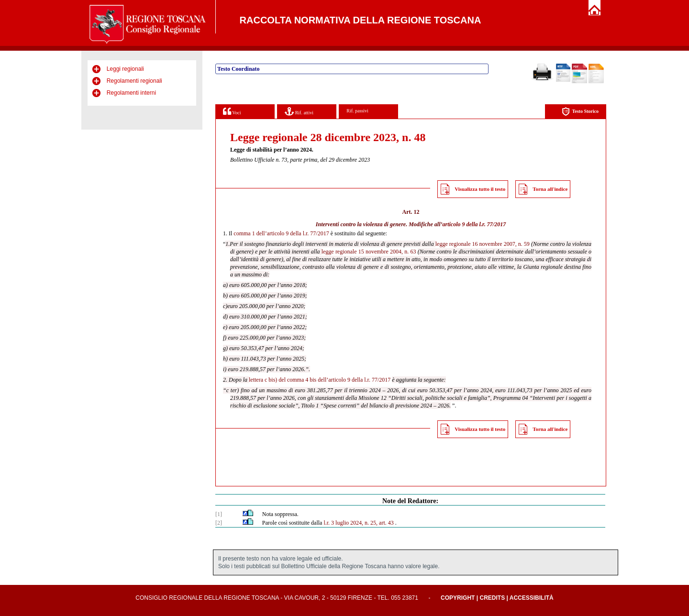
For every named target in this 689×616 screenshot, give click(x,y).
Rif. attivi (299, 111)
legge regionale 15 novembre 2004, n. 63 (369, 252)
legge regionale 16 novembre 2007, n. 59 (483, 244)
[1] (219, 514)
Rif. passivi (357, 111)
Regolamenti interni (131, 93)
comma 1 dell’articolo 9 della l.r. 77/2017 (281, 233)
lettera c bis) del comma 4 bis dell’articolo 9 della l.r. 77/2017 (320, 380)
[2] (219, 523)
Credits (492, 598)
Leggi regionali (125, 69)
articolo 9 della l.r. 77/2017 (474, 224)
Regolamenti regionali (134, 81)
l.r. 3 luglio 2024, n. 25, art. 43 (358, 523)
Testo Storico (580, 112)
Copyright (458, 598)
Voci (232, 111)
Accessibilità (532, 598)
